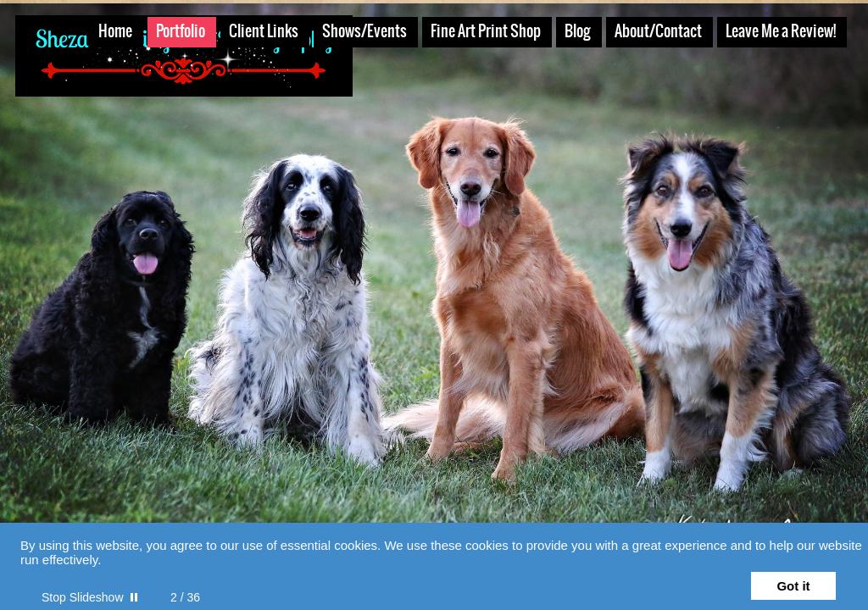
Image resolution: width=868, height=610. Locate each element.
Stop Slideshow (83, 597)
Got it (793, 586)
